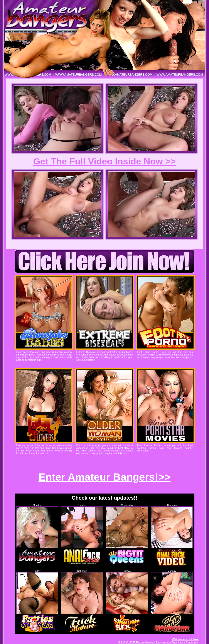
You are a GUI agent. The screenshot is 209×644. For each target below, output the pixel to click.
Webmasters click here (185, 639)
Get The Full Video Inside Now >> (104, 161)
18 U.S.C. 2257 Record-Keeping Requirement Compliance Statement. (158, 642)
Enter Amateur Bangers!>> (104, 477)
